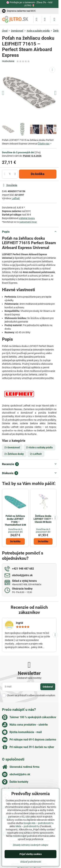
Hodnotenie (8, 61)
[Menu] (54, 19)
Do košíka (38, 174)
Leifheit (16, 198)
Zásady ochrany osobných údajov (31, 845)
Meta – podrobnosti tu (28, 826)
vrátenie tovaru (27, 218)
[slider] (23, 61)
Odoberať (48, 687)
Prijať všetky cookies (31, 854)
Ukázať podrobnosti (31, 862)
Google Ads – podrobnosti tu (38, 823)
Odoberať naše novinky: (29, 678)
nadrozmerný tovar (28, 222)
